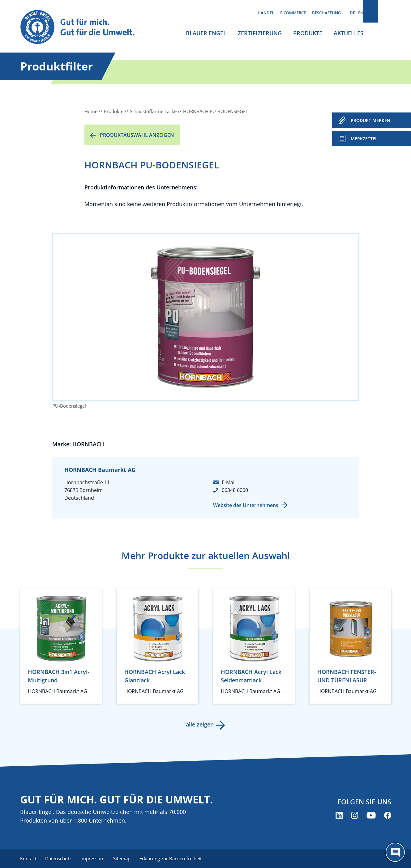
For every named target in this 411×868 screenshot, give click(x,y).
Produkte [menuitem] (308, 33)
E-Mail (229, 482)
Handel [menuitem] (266, 13)
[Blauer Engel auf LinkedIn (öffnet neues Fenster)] (339, 816)
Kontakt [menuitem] (28, 859)
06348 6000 (235, 490)
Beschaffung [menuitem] (326, 13)
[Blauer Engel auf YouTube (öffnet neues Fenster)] (371, 816)
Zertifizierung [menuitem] (260, 33)
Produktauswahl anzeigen (137, 135)
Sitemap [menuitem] (125, 859)
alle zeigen (199, 724)
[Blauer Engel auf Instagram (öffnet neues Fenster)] (355, 816)
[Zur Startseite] (83, 27)
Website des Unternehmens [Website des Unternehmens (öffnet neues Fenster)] (246, 505)
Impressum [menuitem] (95, 859)
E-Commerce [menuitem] (293, 13)
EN (361, 13)
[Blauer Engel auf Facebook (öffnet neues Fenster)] (388, 816)
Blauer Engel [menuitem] (206, 33)
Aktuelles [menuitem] (349, 33)
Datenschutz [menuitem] (60, 859)
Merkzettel (364, 139)
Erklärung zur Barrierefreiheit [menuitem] (175, 859)
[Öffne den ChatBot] (395, 852)
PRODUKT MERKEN (370, 120)
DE (352, 13)
